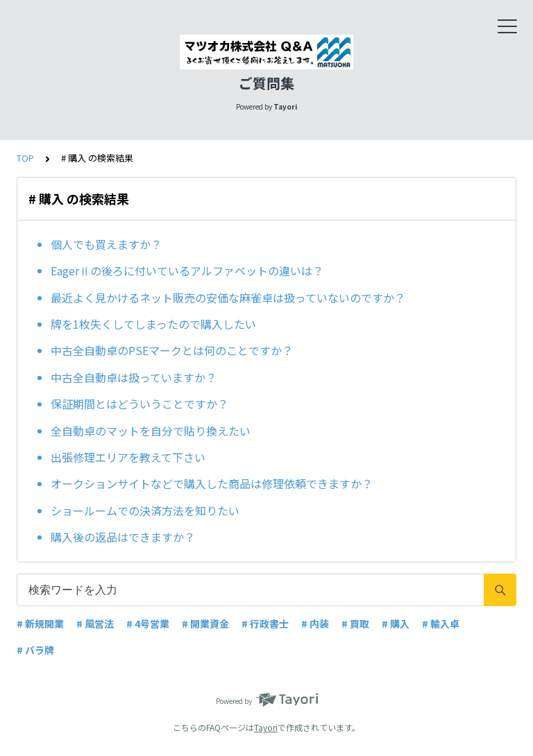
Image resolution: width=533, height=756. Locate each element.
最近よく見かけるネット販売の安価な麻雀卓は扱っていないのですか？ (228, 298)
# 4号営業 (148, 624)
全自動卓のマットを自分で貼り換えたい (151, 431)
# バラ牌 (35, 650)
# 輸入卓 (441, 624)
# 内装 (315, 624)
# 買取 (355, 624)
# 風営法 (95, 624)
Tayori (266, 727)
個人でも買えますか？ (106, 244)
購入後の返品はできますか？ (123, 537)
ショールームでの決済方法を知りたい (145, 510)
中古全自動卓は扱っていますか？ (134, 377)
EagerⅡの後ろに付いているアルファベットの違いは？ (187, 270)
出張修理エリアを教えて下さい (128, 457)
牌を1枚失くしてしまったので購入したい (153, 324)
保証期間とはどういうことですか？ (139, 404)
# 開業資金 (205, 624)
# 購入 (396, 624)
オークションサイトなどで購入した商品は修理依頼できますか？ (212, 483)
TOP (25, 158)
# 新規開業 (40, 624)
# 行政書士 (265, 624)
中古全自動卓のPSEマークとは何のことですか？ (172, 350)
